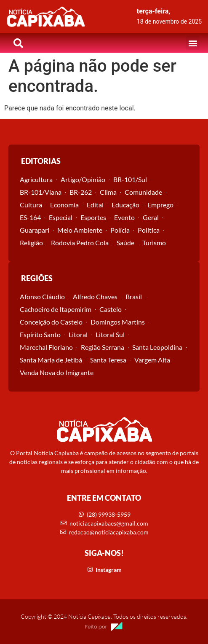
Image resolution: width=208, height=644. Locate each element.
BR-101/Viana (41, 192)
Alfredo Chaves (95, 297)
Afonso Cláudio (42, 297)
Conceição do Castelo (51, 322)
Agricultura (36, 179)
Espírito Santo (40, 334)
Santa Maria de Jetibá (51, 360)
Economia (64, 205)
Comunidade (143, 192)
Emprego (160, 205)
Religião (31, 243)
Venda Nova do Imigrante (57, 372)
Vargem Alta (152, 360)
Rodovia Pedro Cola (80, 243)
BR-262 (81, 192)
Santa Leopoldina (157, 347)
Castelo (111, 309)
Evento (124, 217)
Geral (151, 217)
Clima (108, 192)
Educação (125, 205)
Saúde (125, 243)
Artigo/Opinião (83, 179)
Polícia (120, 230)
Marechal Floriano (46, 347)
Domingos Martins (118, 322)
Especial (61, 217)
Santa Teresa (108, 360)
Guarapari (35, 230)
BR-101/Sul (130, 179)
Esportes (93, 217)
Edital (95, 205)
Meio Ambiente (80, 230)
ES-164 (30, 217)
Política (149, 230)
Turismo (154, 243)
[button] (193, 43)
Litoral (78, 334)
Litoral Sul (110, 334)
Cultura (31, 205)
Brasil (134, 297)
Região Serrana (103, 347)
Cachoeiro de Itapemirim (56, 309)
